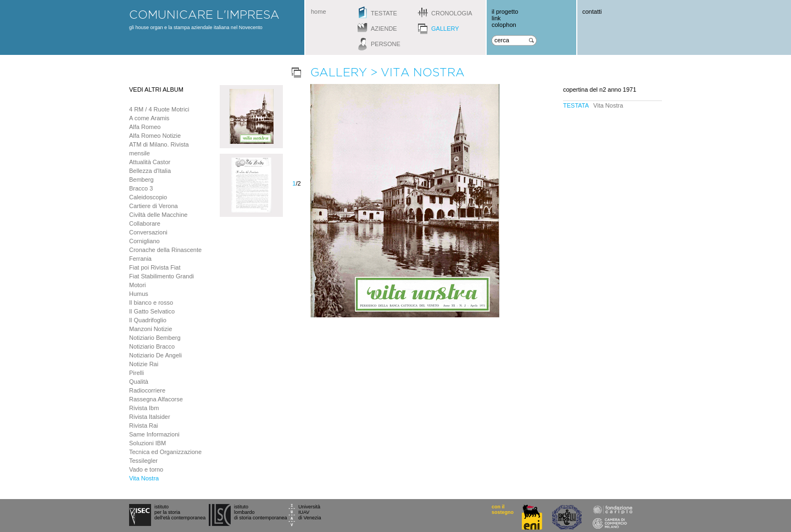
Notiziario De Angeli (155, 355)
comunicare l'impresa (204, 14)
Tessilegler (143, 461)
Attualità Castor (150, 162)
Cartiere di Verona (154, 206)
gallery (445, 29)
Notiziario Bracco (152, 346)
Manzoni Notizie (151, 329)
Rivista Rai (144, 425)
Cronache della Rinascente (165, 250)
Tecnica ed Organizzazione (165, 452)
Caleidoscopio (148, 197)
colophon (504, 25)
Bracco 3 (141, 188)
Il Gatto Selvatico (152, 311)
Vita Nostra (144, 478)
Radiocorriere (147, 390)
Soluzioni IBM (147, 443)
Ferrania (140, 259)
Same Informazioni (154, 434)
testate (384, 13)
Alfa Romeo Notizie (155, 136)
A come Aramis (149, 118)
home (319, 12)
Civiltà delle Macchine (158, 215)
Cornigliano (144, 241)
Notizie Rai (144, 364)
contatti (592, 12)
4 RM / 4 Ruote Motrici (159, 109)
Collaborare (145, 223)
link (496, 18)
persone (386, 44)
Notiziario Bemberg (155, 338)
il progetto (505, 12)
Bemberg (141, 180)
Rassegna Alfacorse (156, 399)
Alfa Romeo (145, 127)
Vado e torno (146, 469)
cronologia (452, 13)
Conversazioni (148, 232)
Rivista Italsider (150, 417)
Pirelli (137, 373)
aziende (384, 29)
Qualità (139, 382)
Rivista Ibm (144, 408)
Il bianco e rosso (151, 303)
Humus (139, 294)
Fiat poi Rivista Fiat (155, 267)
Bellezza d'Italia (150, 171)
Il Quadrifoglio (148, 320)
